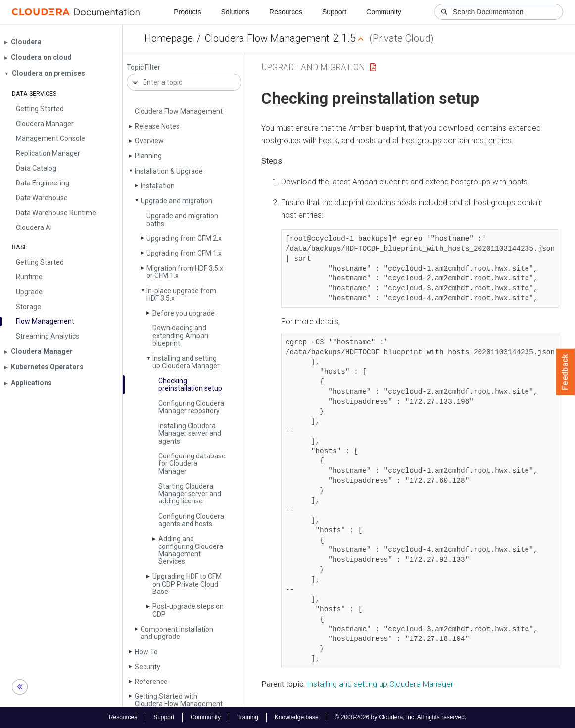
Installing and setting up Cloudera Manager (186, 362)
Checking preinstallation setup (190, 385)
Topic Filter (144, 68)
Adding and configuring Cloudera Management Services (191, 550)
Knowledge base (297, 717)
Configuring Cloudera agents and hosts (191, 520)
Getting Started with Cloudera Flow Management (179, 700)
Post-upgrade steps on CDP (188, 610)
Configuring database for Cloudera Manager (192, 464)
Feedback (565, 372)
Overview (149, 141)
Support (334, 12)
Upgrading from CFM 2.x (184, 238)
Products (187, 12)
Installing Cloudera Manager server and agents (190, 433)
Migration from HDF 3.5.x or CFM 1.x (185, 272)
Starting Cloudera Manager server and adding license (190, 494)
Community (384, 12)
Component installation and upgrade (177, 633)
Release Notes (157, 126)
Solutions (235, 12)
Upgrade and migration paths (182, 219)
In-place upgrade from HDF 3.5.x (181, 295)
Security (147, 667)
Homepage (169, 38)
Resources (286, 12)
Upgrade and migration (176, 201)
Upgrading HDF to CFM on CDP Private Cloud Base (187, 584)
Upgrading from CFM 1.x (184, 253)
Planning (148, 156)
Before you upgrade (184, 313)
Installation (158, 186)
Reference (151, 682)
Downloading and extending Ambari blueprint (180, 336)
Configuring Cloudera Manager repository (191, 407)
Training (248, 717)
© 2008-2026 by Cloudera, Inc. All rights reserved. (401, 717)
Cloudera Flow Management (267, 38)
